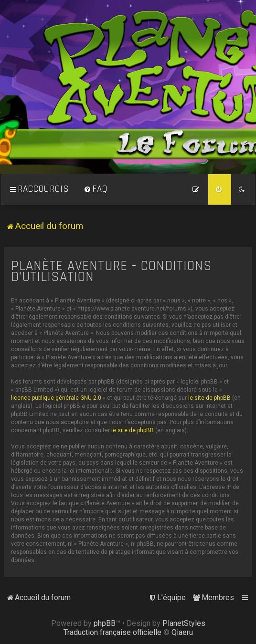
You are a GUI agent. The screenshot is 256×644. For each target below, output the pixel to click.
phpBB (105, 623)
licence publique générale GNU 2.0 (56, 398)
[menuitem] (96, 189)
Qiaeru (182, 632)
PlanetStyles (184, 623)
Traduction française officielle (112, 632)
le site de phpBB (209, 398)
